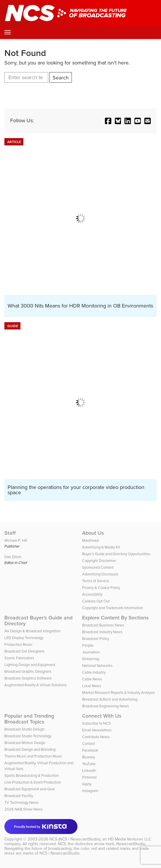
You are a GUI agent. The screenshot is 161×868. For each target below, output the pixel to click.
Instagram (90, 791)
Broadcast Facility (19, 796)
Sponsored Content (98, 567)
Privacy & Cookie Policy (101, 588)
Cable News (92, 679)
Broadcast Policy (96, 639)
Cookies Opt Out (96, 601)
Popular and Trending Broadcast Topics (29, 719)
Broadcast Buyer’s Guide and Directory (38, 621)
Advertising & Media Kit (101, 547)
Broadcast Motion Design (25, 743)
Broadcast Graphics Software (28, 678)
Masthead (90, 540)
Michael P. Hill (16, 540)
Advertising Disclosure (100, 574)
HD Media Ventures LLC (129, 839)
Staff (10, 533)
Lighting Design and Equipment (30, 665)
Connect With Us (102, 716)
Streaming (91, 659)
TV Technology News (21, 802)
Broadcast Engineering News (105, 706)
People (88, 645)
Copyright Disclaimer (99, 561)
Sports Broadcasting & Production (32, 776)
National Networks (97, 666)
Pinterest (89, 777)
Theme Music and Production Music (33, 756)
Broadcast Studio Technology (28, 736)
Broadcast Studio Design (24, 729)
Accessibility (92, 594)
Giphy (87, 784)
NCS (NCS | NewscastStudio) (75, 839)
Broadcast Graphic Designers (28, 671)
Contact (89, 744)
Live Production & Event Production (33, 782)
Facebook (90, 750)
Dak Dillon (13, 557)
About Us (93, 533)
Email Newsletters (97, 730)
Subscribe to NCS (96, 723)
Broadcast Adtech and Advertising (110, 699)
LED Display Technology (24, 638)
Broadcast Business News (103, 625)
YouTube (89, 764)
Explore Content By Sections (115, 618)
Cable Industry (94, 672)
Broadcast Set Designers (24, 651)
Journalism (91, 652)
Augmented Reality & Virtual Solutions (36, 685)
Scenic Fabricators (19, 658)
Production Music (18, 644)
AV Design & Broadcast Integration (32, 631)
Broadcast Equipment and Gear (30, 789)
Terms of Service (96, 581)
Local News (92, 686)
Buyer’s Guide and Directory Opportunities (116, 554)
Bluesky (89, 757)
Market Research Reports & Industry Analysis (118, 693)
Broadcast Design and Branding (30, 749)
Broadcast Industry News (102, 632)
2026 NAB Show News (24, 809)
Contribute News (96, 737)
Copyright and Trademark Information (112, 608)
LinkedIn (89, 771)
